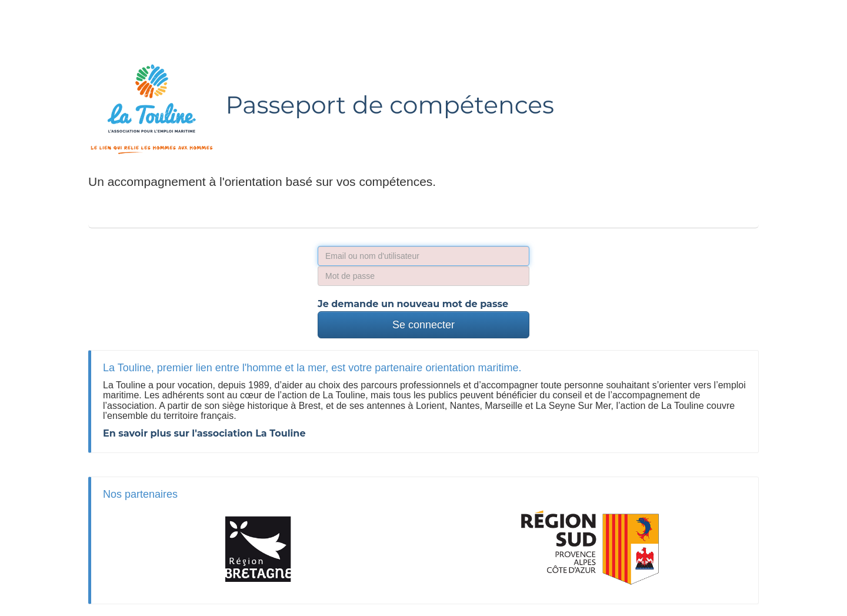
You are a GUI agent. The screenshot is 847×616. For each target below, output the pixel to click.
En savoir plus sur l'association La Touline (204, 433)
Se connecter (423, 325)
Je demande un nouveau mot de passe (413, 304)
